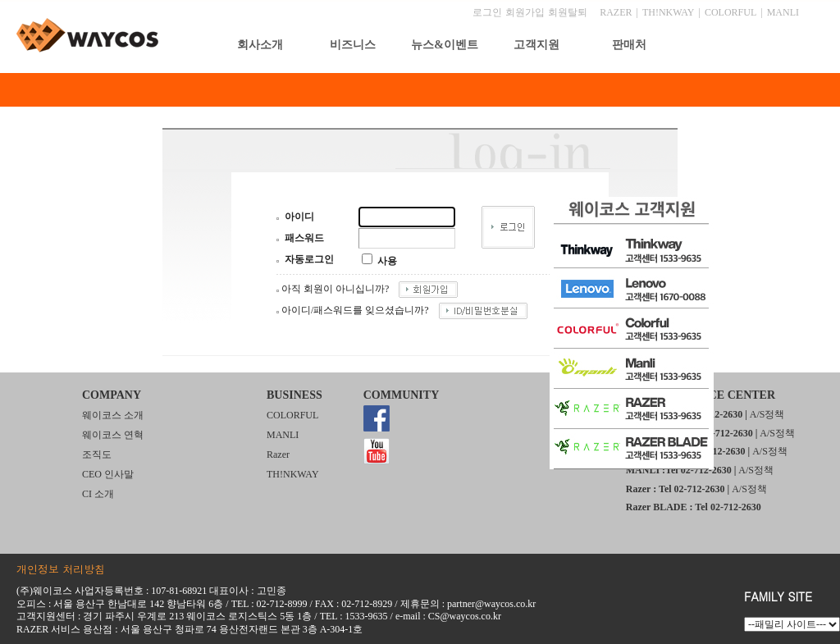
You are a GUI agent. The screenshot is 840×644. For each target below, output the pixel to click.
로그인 (487, 12)
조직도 (97, 454)
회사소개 (260, 45)
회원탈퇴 (568, 12)
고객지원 (536, 45)
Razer (278, 454)
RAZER (616, 12)
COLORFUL (730, 12)
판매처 (629, 45)
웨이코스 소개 (113, 415)
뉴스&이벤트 (445, 45)
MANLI (783, 12)
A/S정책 (767, 414)
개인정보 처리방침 (61, 569)
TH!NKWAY (669, 12)
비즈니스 (353, 45)
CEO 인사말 (108, 474)
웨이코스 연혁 (113, 435)
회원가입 (525, 12)
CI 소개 (98, 494)
